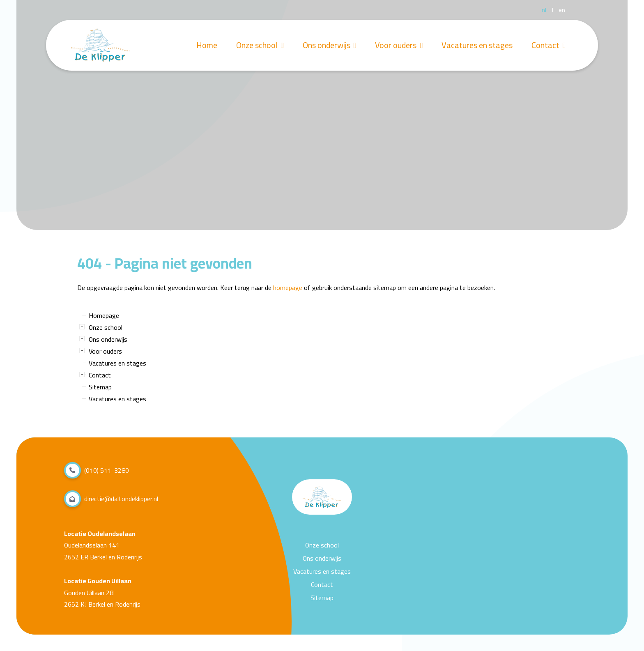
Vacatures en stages (476, 45)
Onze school (255, 45)
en (562, 10)
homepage (288, 288)
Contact (548, 45)
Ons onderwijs (326, 45)
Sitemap (100, 387)
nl (544, 10)
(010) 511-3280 (97, 470)
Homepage (104, 315)
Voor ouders (396, 45)
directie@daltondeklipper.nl (111, 499)
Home (201, 45)
